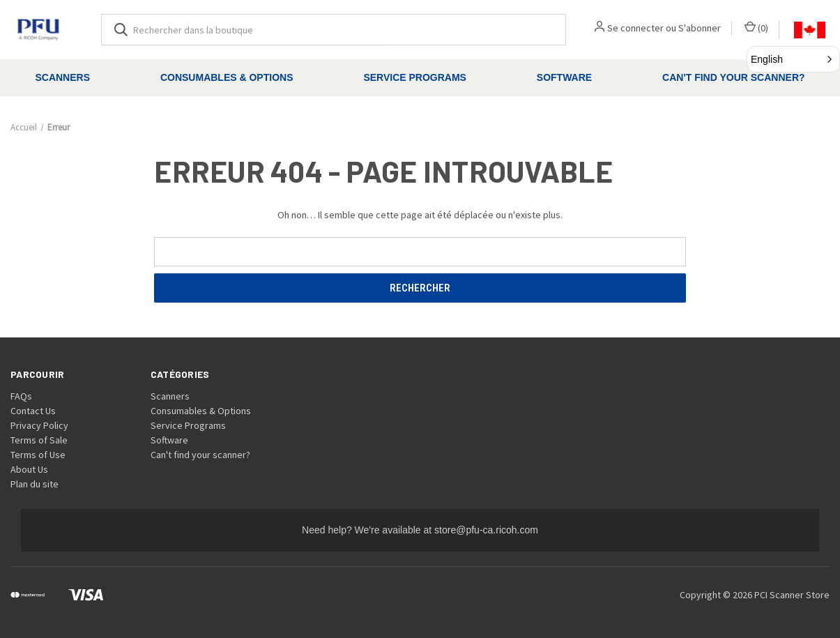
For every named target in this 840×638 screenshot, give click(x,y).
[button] (793, 59)
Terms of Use (38, 455)
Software (564, 77)
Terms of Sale (39, 440)
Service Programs (415, 77)
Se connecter (635, 28)
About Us (29, 469)
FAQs (21, 396)
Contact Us (33, 411)
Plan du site (35, 484)
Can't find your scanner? (200, 455)
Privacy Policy (39, 425)
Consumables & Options (227, 77)
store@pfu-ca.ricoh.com (486, 530)
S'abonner (700, 28)
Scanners (62, 77)
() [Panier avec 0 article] (756, 28)
